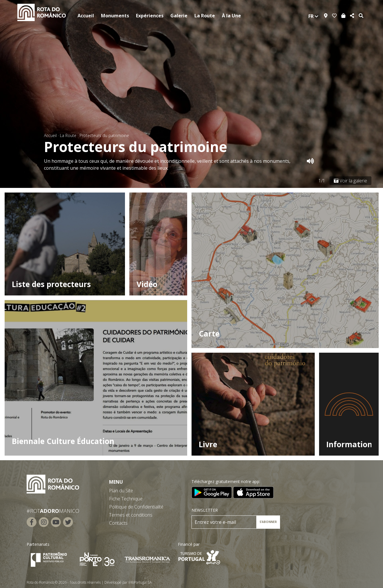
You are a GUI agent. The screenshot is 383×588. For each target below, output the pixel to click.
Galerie (179, 16)
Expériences (150, 16)
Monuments (115, 16)
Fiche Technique (126, 499)
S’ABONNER (268, 522)
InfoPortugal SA (140, 582)
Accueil (86, 16)
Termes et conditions (131, 515)
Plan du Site (121, 491)
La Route (205, 16)
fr (313, 16)
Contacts (118, 523)
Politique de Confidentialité (136, 507)
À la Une (231, 16)
